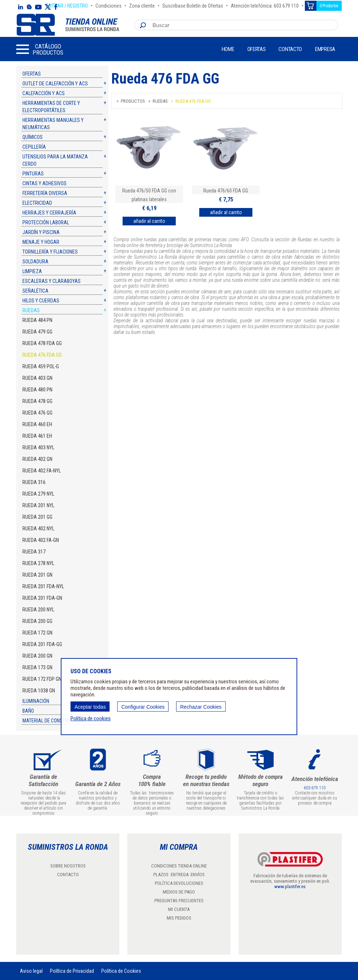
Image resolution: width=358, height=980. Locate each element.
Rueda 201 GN (37, 575)
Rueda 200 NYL (38, 610)
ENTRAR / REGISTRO (67, 5)
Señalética (35, 291)
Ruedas (31, 310)
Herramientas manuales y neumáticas (53, 124)
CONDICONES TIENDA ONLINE (179, 866)
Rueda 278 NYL (38, 563)
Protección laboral (46, 222)
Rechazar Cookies (201, 707)
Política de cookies (91, 718)
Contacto (290, 49)
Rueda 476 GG (37, 413)
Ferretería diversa (45, 193)
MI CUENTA (179, 909)
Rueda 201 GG (37, 517)
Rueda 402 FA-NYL (42, 471)
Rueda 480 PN (37, 390)
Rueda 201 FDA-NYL (43, 586)
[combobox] (243, 25)
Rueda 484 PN (37, 320)
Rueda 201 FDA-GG (42, 644)
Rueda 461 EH (37, 436)
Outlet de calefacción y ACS (55, 84)
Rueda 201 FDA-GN (42, 598)
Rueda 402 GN (37, 459)
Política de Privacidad (72, 971)
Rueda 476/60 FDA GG (226, 191)
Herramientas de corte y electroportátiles (51, 107)
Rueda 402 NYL (38, 529)
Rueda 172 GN (37, 633)
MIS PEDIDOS (179, 918)
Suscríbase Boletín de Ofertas (193, 5)
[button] (40, 49)
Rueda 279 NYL (38, 494)
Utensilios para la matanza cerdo (55, 160)
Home (228, 49)
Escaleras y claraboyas (52, 281)
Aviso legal (31, 971)
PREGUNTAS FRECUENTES (179, 901)
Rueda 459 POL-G (41, 366)
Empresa (325, 49)
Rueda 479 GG (37, 332)
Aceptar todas (90, 707)
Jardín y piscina (41, 232)
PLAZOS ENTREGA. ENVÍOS (179, 875)
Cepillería (34, 147)
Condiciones (108, 5)
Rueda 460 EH (37, 424)
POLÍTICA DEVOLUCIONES (179, 883)
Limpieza (32, 271)
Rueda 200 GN (37, 656)
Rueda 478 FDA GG (42, 343)
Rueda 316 (34, 482)
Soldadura (35, 262)
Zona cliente (142, 5)
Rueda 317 (34, 552)
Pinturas (33, 174)
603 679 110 (315, 788)
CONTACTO (68, 875)
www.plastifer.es (290, 886)
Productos (133, 101)
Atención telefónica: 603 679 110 (265, 5)
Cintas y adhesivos (44, 183)
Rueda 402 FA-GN (41, 540)
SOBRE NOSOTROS (68, 866)
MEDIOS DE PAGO (179, 892)
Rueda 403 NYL (38, 447)
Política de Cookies (121, 971)
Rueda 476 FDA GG (42, 355)
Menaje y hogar (41, 242)
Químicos (33, 137)
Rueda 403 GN (37, 378)
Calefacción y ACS (44, 93)
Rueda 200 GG (37, 621)
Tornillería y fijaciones (50, 252)
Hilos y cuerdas (41, 301)
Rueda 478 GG (37, 401)
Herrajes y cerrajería (49, 213)
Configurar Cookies (143, 707)
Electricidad (37, 203)
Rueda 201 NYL (38, 505)
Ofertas (257, 49)
